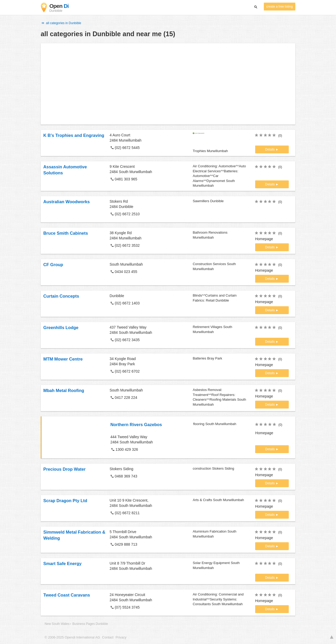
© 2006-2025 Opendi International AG (72, 637)
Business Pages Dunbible (90, 624)
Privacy (121, 637)
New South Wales (57, 624)
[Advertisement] (168, 84)
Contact (108, 637)
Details (270, 149)
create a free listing (280, 7)
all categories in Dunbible (61, 23)
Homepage (264, 239)
